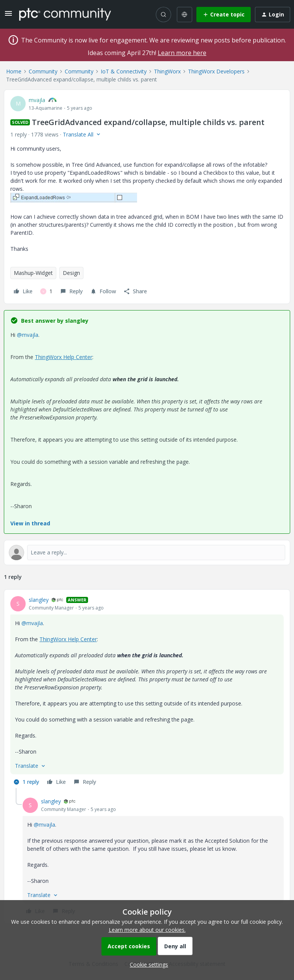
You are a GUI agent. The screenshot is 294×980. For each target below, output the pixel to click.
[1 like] (46, 291)
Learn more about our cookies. (147, 930)
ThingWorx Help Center (64, 357)
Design (71, 273)
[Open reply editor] (147, 553)
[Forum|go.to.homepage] (65, 14)
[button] (8, 16)
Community (43, 71)
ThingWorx (167, 71)
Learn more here (182, 53)
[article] (147, 692)
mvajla (37, 100)
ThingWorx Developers (216, 71)
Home (14, 71)
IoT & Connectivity (124, 71)
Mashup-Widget (33, 273)
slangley (39, 600)
